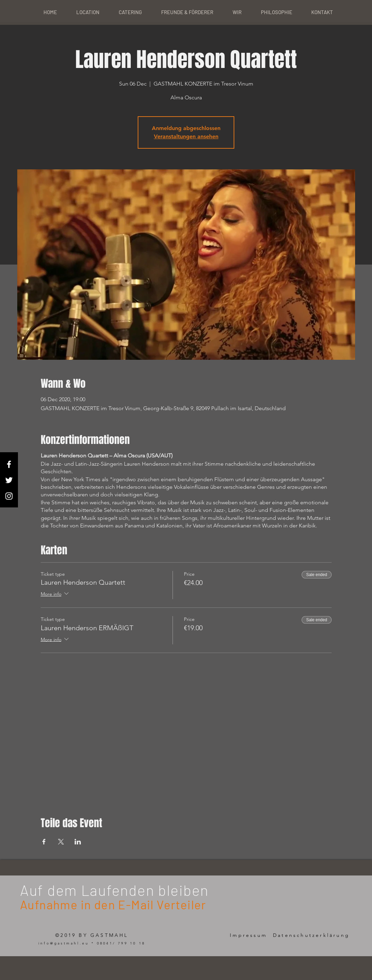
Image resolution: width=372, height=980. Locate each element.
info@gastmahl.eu (64, 943)
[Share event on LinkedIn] (78, 842)
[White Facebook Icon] (9, 464)
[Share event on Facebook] (44, 842)
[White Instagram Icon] (9, 496)
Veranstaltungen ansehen (186, 136)
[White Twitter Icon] (9, 480)
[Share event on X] (61, 842)
